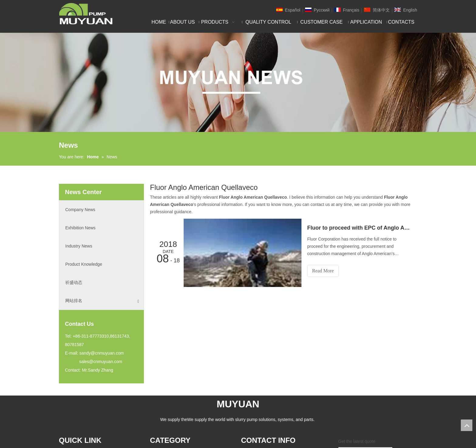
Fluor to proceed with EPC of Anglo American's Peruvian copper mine (359, 228)
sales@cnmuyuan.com (101, 362)
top (467, 425)
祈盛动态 (74, 282)
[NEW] (238, 82)
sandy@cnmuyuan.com (102, 353)
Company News (80, 210)
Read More (323, 271)
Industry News (79, 246)
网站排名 (102, 301)
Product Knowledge (84, 264)
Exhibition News (80, 228)
